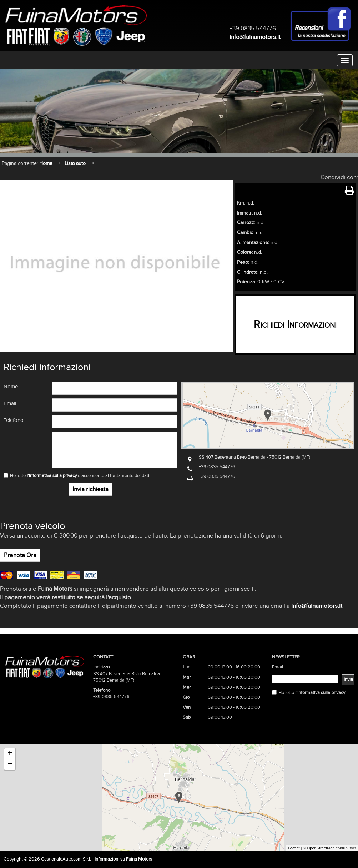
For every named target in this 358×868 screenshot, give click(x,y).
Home (46, 163)
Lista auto (75, 163)
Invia (348, 680)
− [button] (10, 764)
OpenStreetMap (321, 848)
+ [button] (10, 754)
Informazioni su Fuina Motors (123, 859)
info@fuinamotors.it (255, 37)
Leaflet (294, 848)
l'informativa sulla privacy (52, 476)
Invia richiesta (90, 489)
